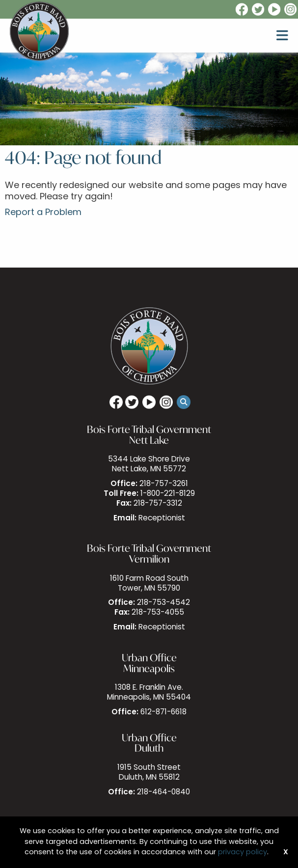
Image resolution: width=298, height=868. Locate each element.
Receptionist (162, 519)
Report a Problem (43, 213)
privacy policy (243, 853)
